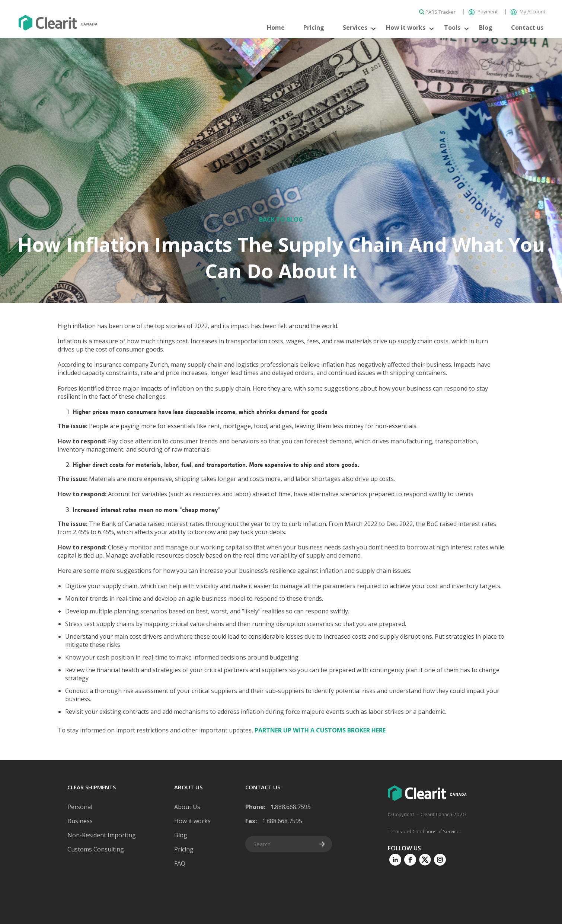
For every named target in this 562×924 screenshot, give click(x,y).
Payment (484, 12)
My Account (528, 12)
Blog (486, 28)
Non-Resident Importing (102, 835)
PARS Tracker (438, 12)
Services (355, 28)
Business (80, 821)
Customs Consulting (96, 849)
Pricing (314, 28)
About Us (187, 807)
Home (276, 28)
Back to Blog (281, 219)
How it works (406, 28)
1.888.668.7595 (291, 807)
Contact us (527, 28)
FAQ (180, 863)
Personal (80, 807)
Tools (452, 28)
